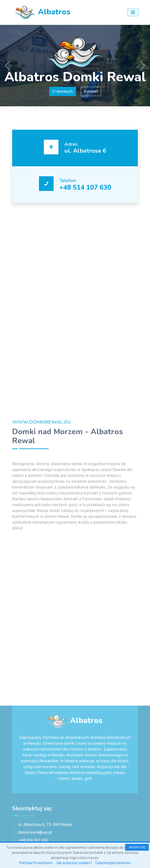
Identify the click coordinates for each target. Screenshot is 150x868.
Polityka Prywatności (36, 863)
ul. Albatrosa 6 (85, 151)
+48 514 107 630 (85, 187)
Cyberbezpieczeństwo (113, 863)
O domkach (63, 91)
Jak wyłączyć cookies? (74, 863)
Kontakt (91, 91)
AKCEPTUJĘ (137, 847)
